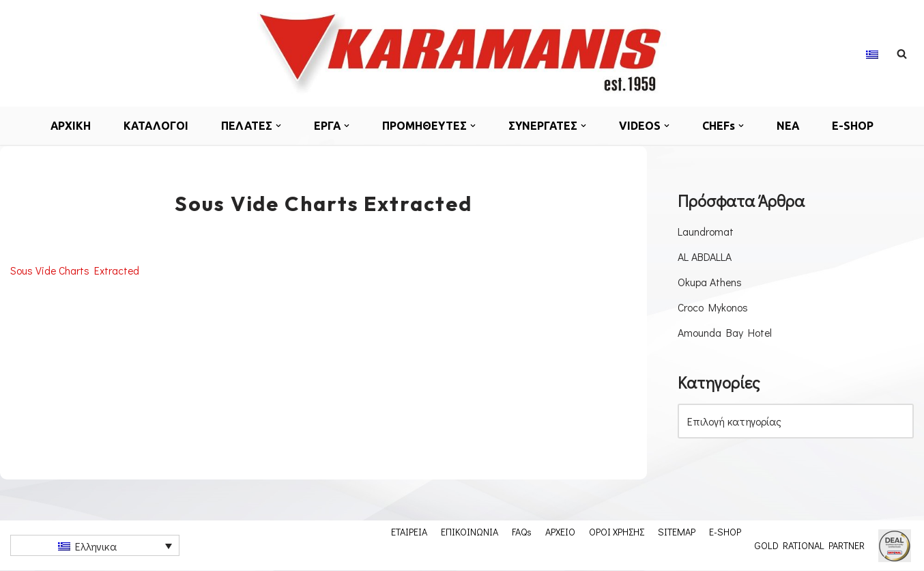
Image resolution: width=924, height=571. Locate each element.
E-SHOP (855, 126)
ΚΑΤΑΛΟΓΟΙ (155, 126)
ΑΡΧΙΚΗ (69, 126)
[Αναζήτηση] (902, 54)
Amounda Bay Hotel (725, 333)
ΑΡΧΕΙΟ (560, 532)
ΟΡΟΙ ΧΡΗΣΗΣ (617, 532)
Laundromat (706, 231)
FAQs (522, 532)
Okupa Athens (710, 282)
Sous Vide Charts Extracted (76, 270)
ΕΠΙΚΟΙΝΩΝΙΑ (470, 532)
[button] (279, 126)
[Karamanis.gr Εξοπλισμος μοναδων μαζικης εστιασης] (462, 53)
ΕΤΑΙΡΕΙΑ (409, 532)
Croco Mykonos (713, 308)
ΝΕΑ (790, 126)
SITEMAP (677, 532)
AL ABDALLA (705, 256)
